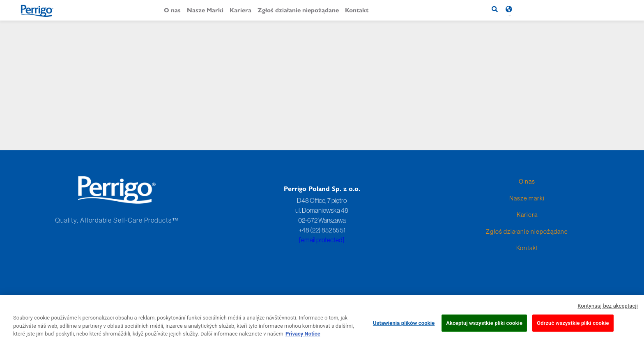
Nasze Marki (205, 10)
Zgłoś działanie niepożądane (298, 10)
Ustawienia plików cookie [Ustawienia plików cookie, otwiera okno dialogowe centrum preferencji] (404, 326)
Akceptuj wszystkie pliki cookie (484, 326)
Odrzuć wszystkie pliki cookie (573, 326)
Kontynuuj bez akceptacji (608, 309)
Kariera (240, 10)
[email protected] (322, 240)
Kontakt (357, 10)
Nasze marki (527, 198)
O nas (172, 10)
